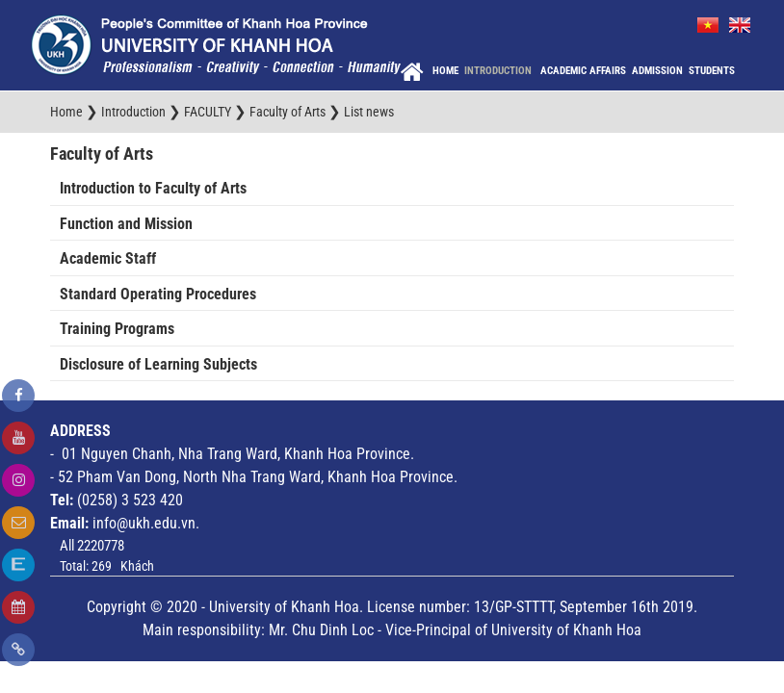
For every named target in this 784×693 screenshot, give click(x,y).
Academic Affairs (583, 71)
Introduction (499, 71)
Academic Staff (108, 258)
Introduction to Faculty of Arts (153, 188)
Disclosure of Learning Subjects (158, 364)
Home (445, 71)
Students (712, 71)
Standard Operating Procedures (158, 294)
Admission (657, 71)
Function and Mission (126, 224)
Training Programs (117, 329)
